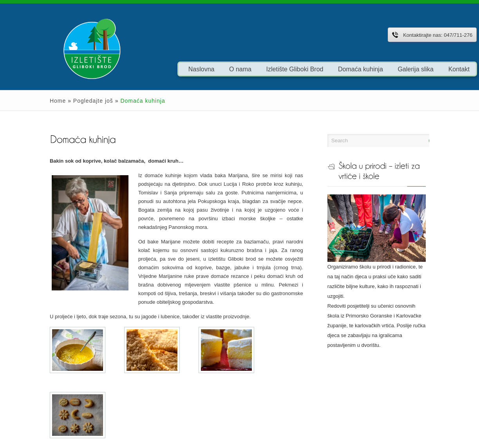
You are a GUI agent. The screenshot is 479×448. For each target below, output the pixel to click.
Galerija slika (389, 69)
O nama (214, 69)
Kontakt (432, 69)
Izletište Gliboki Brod (268, 69)
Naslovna (175, 69)
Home (31, 101)
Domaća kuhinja (334, 69)
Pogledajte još (67, 101)
